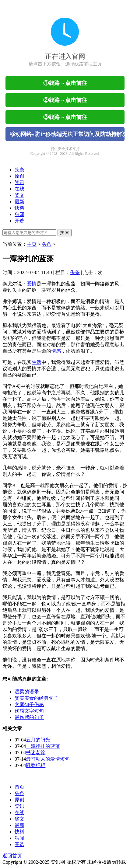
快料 (19, 208)
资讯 (19, 182)
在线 (19, 189)
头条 (19, 170)
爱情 (32, 284)
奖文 (19, 195)
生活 (37, 362)
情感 (56, 351)
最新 (19, 202)
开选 (19, 221)
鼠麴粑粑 (36, 765)
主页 (32, 244)
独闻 (19, 214)
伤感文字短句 (29, 711)
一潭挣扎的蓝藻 (43, 746)
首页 (19, 787)
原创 (19, 176)
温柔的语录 (27, 692)
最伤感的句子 (29, 717)
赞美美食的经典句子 (37, 698)
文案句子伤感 (29, 704)
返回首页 (12, 856)
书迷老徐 (36, 753)
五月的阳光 (38, 740)
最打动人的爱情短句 (48, 759)
